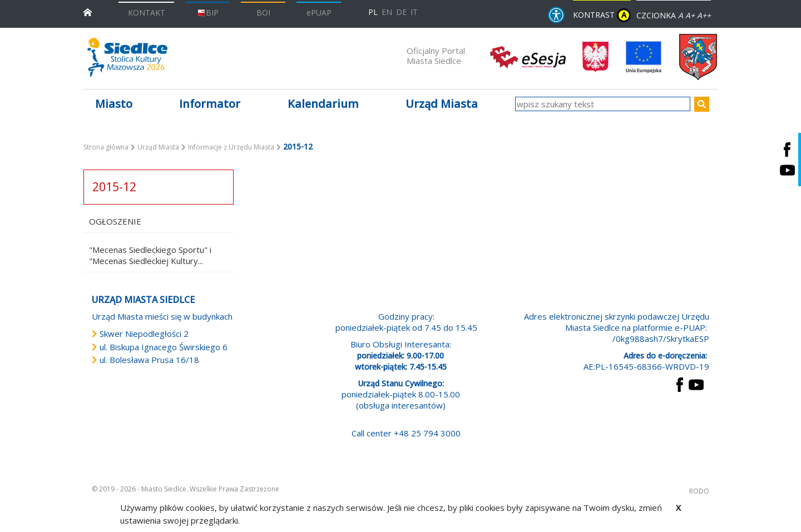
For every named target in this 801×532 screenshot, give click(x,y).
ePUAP (319, 13)
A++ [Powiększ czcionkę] (704, 15)
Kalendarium (323, 104)
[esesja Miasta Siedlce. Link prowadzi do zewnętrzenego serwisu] (528, 56)
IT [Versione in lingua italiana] (414, 12)
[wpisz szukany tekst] (603, 104)
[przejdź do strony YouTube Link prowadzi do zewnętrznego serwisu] (696, 384)
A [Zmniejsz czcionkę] (681, 15)
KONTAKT (147, 13)
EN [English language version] (387, 12)
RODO (699, 491)
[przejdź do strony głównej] (88, 11)
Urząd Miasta (158, 147)
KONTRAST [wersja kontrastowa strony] (602, 15)
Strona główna (106, 147)
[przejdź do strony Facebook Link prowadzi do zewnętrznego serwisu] (680, 384)
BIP (208, 13)
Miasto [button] (114, 104)
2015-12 (114, 187)
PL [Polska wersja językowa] (373, 12)
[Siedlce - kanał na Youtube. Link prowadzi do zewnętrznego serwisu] (787, 170)
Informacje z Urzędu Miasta (231, 147)
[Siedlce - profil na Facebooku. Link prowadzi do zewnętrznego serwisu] (787, 149)
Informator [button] (210, 104)
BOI (263, 13)
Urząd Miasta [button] (442, 104)
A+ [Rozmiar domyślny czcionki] (690, 15)
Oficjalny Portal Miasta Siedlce (436, 56)
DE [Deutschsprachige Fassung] (401, 12)
